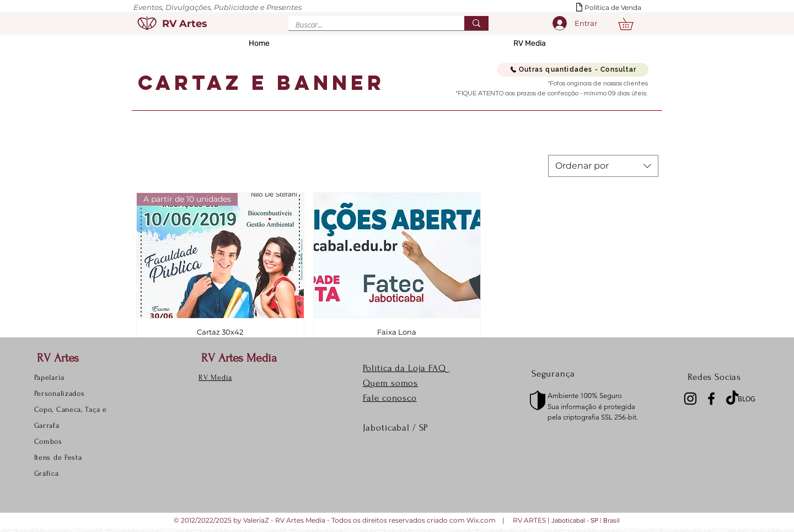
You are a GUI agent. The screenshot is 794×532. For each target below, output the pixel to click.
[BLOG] (750, 398)
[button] (632, 24)
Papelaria (49, 377)
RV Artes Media (239, 358)
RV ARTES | (532, 520)
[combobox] (603, 166)
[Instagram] (690, 399)
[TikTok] (732, 399)
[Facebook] (711, 399)
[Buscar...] (368, 26)
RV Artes (58, 358)
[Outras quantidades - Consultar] (573, 70)
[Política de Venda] (618, 8)
